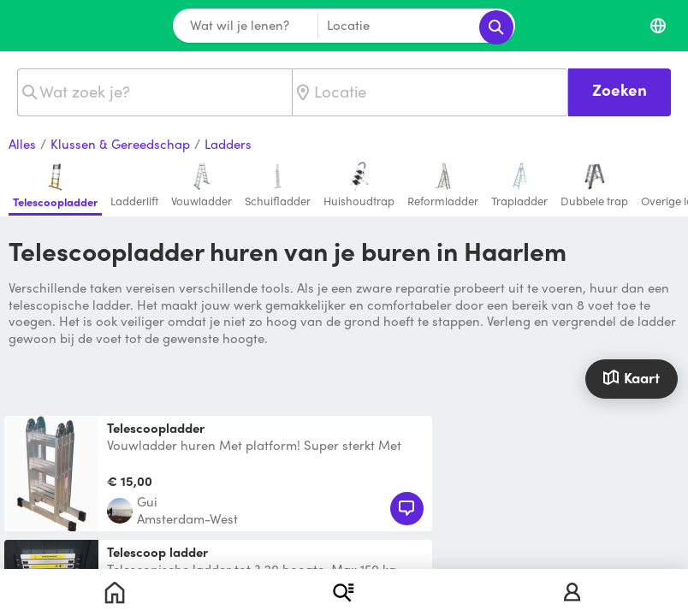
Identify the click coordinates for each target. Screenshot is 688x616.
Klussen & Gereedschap (120, 145)
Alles (22, 145)
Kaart (631, 377)
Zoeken (620, 89)
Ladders (228, 145)
